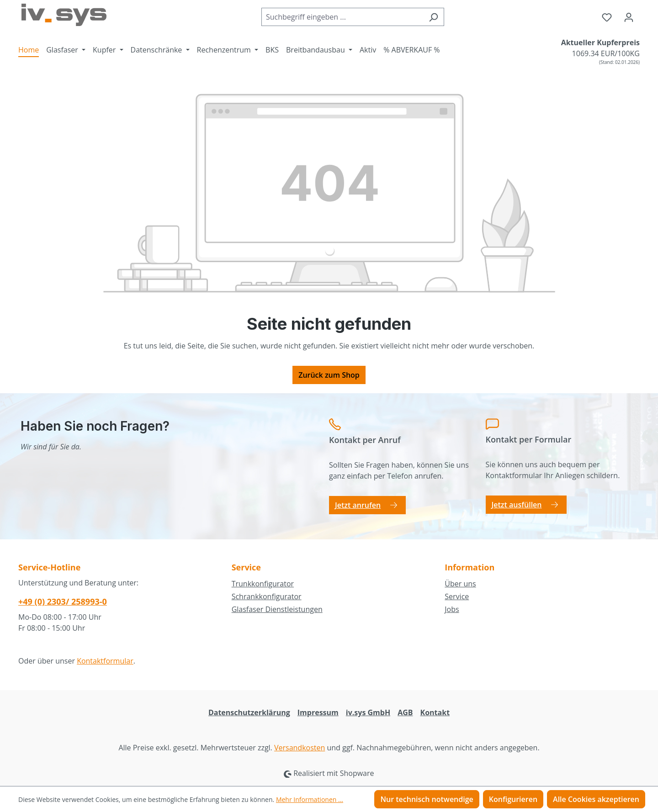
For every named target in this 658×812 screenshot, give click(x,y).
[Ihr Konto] (629, 17)
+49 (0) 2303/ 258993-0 (63, 601)
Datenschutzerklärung (249, 712)
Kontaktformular (105, 661)
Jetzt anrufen (358, 505)
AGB (405, 712)
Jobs (452, 609)
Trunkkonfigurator (263, 584)
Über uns (460, 584)
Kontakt (435, 712)
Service (457, 596)
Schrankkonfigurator (267, 596)
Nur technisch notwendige (427, 799)
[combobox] (342, 17)
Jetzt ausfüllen (517, 505)
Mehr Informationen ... (310, 799)
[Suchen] (433, 17)
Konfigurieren (513, 799)
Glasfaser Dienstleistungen (277, 609)
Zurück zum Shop (329, 375)
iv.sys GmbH (368, 712)
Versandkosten (300, 748)
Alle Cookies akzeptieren (596, 799)
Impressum (318, 712)
